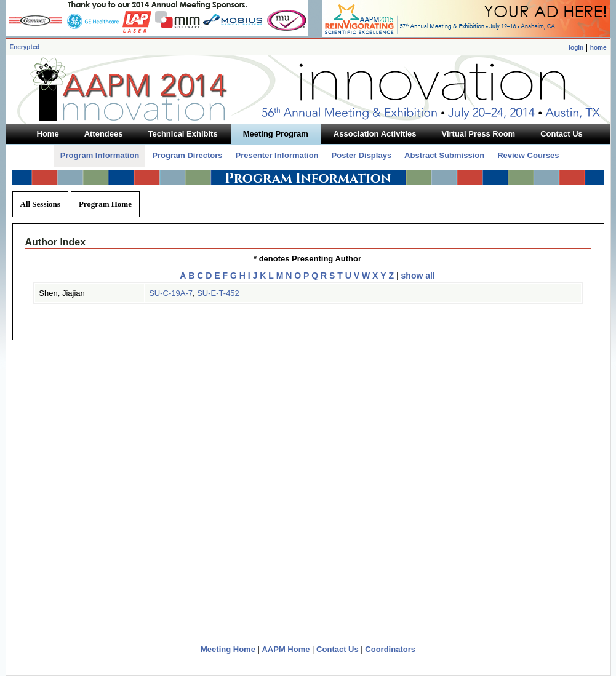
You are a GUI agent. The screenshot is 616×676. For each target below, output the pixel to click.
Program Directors (187, 155)
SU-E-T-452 (218, 293)
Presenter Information (277, 155)
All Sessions (40, 204)
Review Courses (528, 155)
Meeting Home (228, 649)
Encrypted (25, 47)
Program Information (100, 155)
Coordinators (390, 649)
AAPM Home (286, 649)
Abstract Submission (444, 155)
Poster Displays (362, 155)
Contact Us (338, 649)
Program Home (105, 204)
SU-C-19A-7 (171, 293)
